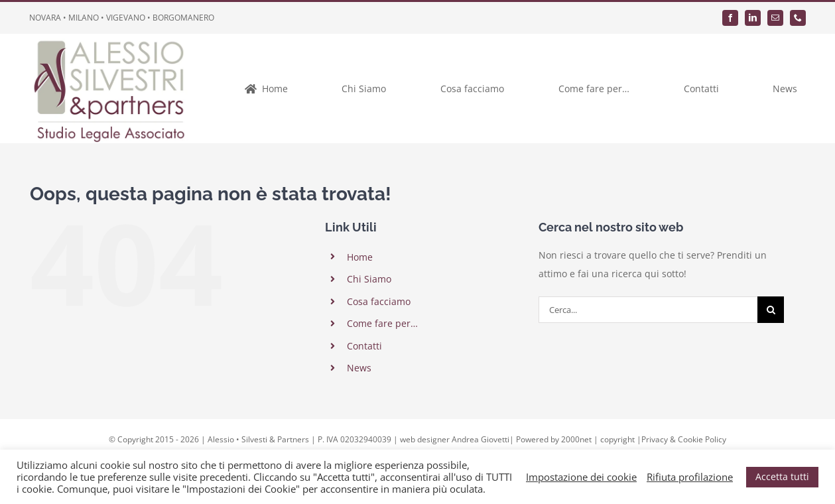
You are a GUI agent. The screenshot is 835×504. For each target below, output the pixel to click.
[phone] (798, 18)
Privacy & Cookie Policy (684, 439)
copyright (617, 439)
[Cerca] (771, 310)
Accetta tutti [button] (782, 476)
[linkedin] (753, 18)
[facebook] (730, 18)
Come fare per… (382, 323)
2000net (576, 439)
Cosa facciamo (379, 301)
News (359, 368)
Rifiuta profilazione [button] (690, 477)
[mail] (775, 18)
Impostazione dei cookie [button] (581, 477)
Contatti (364, 346)
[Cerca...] (648, 310)
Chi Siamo (369, 279)
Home (360, 257)
